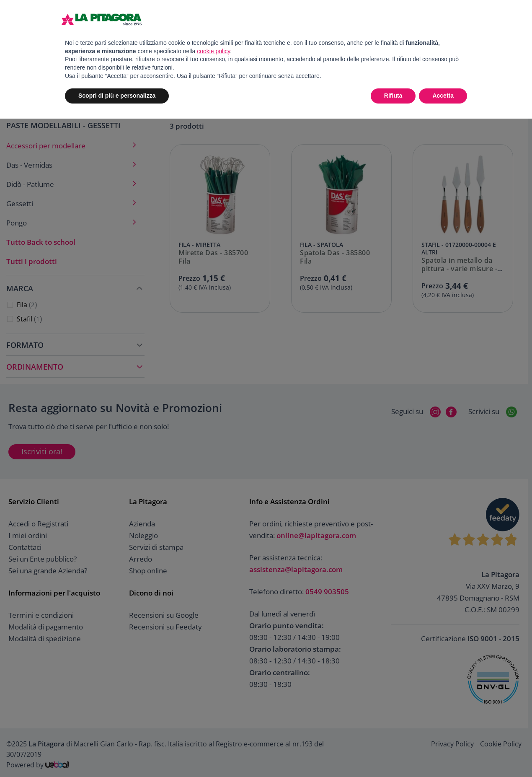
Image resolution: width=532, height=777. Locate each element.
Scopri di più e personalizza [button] (117, 96)
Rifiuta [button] (393, 96)
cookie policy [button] (213, 51)
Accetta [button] (443, 96)
